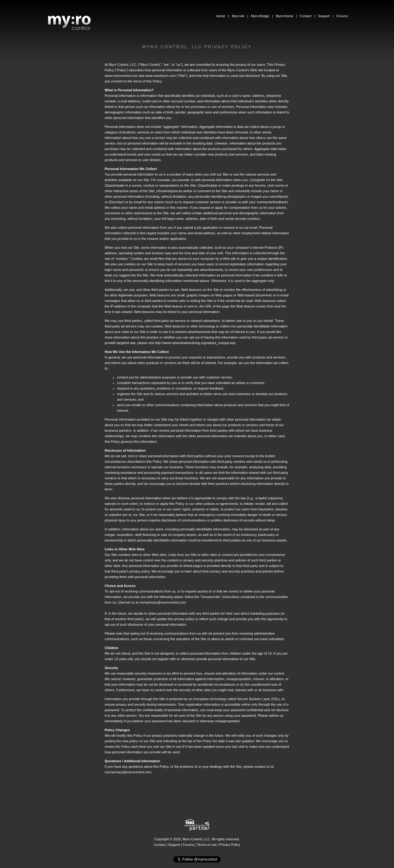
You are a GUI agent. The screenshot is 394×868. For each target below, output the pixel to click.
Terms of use (207, 845)
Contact (306, 16)
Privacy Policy (230, 845)
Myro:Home (285, 16)
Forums (342, 16)
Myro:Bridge (260, 16)
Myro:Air (238, 16)
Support (324, 16)
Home (221, 16)
